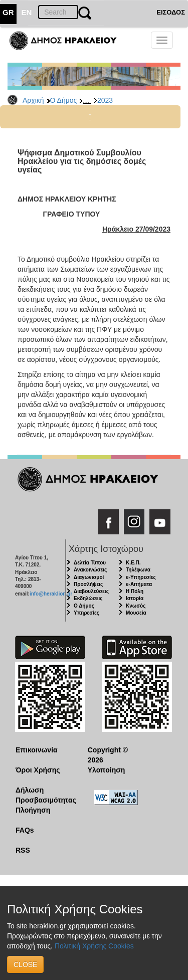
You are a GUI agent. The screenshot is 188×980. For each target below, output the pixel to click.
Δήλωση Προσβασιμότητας (44, 795)
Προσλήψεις (88, 584)
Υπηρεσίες (86, 613)
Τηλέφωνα (138, 570)
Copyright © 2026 (108, 755)
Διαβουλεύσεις (91, 591)
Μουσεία (136, 613)
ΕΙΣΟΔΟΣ (171, 12)
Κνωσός (136, 606)
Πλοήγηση (33, 810)
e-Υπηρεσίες (141, 577)
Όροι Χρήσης (38, 770)
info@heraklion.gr (51, 594)
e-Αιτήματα (139, 584)
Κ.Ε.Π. (133, 563)
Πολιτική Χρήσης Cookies (94, 946)
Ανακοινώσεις (90, 570)
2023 (105, 100)
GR (8, 12)
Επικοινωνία (37, 750)
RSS (23, 850)
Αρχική (33, 100)
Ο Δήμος (64, 100)
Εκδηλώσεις (88, 598)
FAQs (25, 830)
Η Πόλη (135, 591)
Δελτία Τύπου (90, 563)
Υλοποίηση (107, 770)
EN (27, 12)
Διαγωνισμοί (89, 577)
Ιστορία (135, 598)
